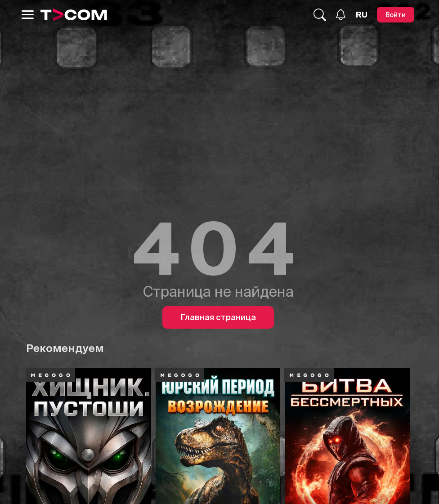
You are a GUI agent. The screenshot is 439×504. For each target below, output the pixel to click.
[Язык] (362, 15)
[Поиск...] (320, 15)
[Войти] (396, 15)
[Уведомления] (341, 15)
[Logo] (74, 15)
